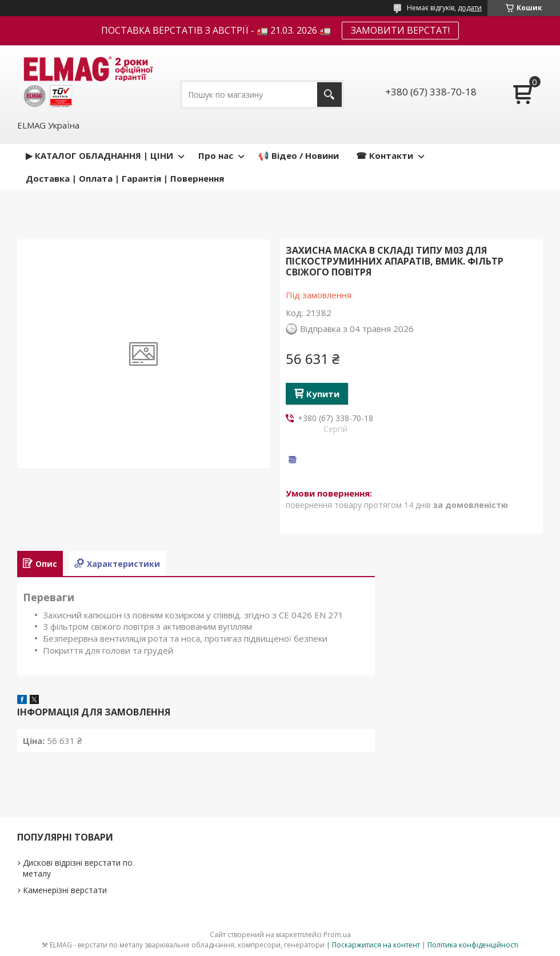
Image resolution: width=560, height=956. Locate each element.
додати (470, 8)
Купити (323, 394)
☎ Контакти (385, 155)
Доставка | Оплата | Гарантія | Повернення (125, 178)
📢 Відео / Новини (299, 155)
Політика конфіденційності (473, 945)
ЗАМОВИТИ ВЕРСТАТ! (400, 30)
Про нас (216, 155)
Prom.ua (337, 935)
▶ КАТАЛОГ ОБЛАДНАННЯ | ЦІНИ (99, 155)
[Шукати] (329, 95)
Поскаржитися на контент (376, 945)
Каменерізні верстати (65, 890)
